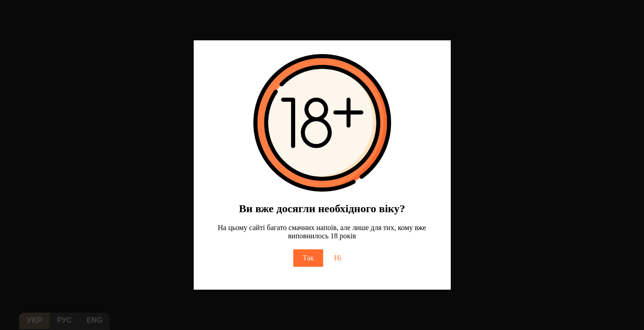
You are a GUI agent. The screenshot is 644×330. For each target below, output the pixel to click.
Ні (338, 258)
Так (308, 258)
